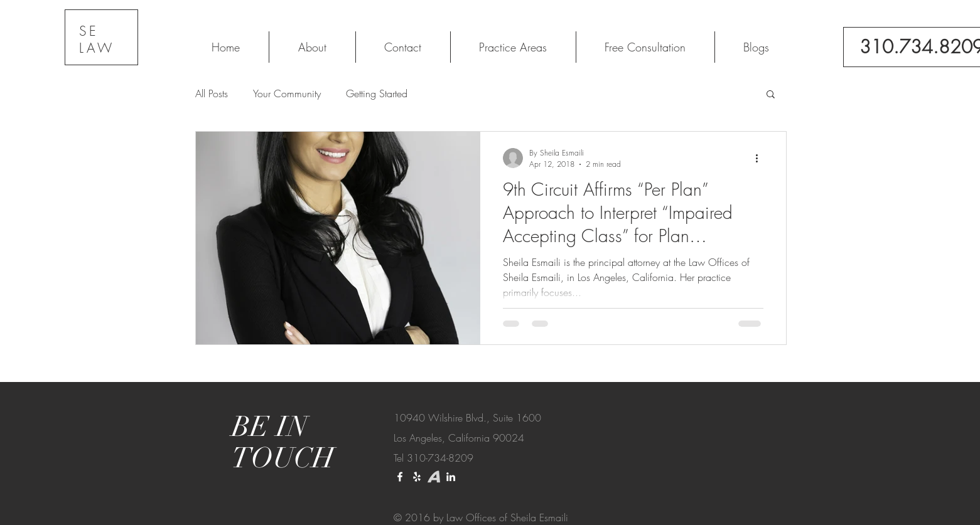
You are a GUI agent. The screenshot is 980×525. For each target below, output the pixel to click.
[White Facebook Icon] (400, 477)
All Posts (212, 93)
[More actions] (762, 158)
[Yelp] (417, 477)
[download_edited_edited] (434, 477)
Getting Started (377, 93)
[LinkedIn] (451, 477)
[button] (771, 95)
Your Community (287, 93)
